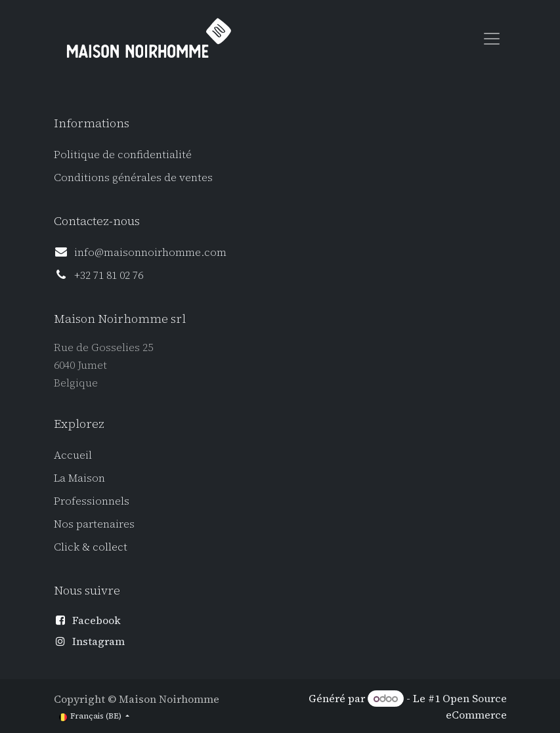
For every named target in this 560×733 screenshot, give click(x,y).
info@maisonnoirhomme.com (150, 252)
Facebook (97, 620)
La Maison (79, 478)
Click (68, 547)
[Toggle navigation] (492, 38)
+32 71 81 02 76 (109, 275)
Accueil (73, 455)
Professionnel (89, 501)
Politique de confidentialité (123, 154)
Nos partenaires (94, 524)
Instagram (98, 641)
